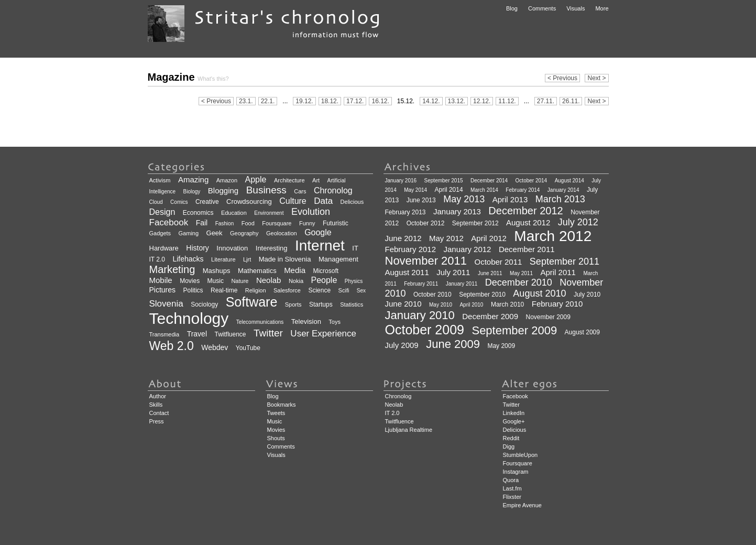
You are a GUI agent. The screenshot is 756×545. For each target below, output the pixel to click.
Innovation (232, 248)
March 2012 (553, 236)
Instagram (516, 472)
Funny (307, 223)
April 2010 (471, 305)
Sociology (204, 304)
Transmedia (165, 334)
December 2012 (525, 211)
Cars (300, 191)
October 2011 (498, 262)
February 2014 (523, 190)
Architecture (289, 180)
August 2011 (407, 272)
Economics (198, 213)
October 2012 (426, 223)
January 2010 (420, 315)
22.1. (268, 101)
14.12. (431, 101)
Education (234, 213)
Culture (293, 201)
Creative (207, 202)
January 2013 (457, 211)
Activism (160, 180)
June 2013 (421, 200)
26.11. (571, 101)
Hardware (164, 248)
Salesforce (287, 290)
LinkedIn (514, 413)
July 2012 (578, 222)
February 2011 (421, 284)
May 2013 (464, 199)
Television (306, 321)
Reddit (511, 438)
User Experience (323, 334)
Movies (190, 281)
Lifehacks (188, 259)
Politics (193, 290)
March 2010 (507, 304)
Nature (240, 281)
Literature (223, 259)
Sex (361, 291)
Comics (179, 202)
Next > (596, 78)
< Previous (562, 78)
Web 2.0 (172, 346)
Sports (293, 304)
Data (323, 201)
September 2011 (565, 261)
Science (319, 290)
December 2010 (519, 282)
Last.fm (512, 488)
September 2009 (514, 330)
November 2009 (548, 317)
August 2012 (528, 222)
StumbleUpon (521, 455)
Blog (512, 8)
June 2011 (490, 273)
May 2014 (415, 190)
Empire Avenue (522, 505)
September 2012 (475, 223)
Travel (197, 334)
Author (158, 396)
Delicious (352, 202)
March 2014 (484, 190)
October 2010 (432, 295)
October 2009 (425, 330)
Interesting (272, 248)
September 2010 (482, 295)
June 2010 (403, 304)
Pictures (163, 290)
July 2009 (402, 345)
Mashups (217, 271)
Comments (542, 8)
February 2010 (557, 304)
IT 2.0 (157, 259)
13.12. (457, 101)
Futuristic (336, 223)
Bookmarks (282, 405)
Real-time (224, 290)
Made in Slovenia (285, 259)
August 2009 (582, 332)
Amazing (193, 179)
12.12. (482, 101)
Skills (156, 405)
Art (316, 180)
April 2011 (558, 272)
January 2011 (462, 284)
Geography (244, 233)
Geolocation (282, 233)
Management (338, 259)
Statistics (352, 304)
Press (157, 421)
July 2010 (587, 295)
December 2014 (489, 181)
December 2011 (527, 249)
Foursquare (277, 223)
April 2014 (449, 190)
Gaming (189, 233)
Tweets (276, 413)
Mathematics (257, 271)
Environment (269, 213)
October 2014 (532, 181)
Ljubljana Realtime (409, 430)
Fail (202, 223)
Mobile (161, 280)
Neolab (269, 280)
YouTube (248, 348)
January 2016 (401, 181)
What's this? (213, 79)
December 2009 (490, 316)
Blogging (223, 190)
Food (248, 223)
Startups (321, 304)
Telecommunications (260, 322)
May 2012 (446, 238)
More (602, 8)
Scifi (344, 290)
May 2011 (521, 273)
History (198, 248)
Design (162, 212)
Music (216, 281)
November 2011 (426, 261)
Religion (256, 290)
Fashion (225, 224)
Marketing (172, 269)
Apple (256, 179)
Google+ (514, 421)
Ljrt (247, 259)
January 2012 (468, 249)
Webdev (215, 347)
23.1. (246, 101)
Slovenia (166, 304)
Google (318, 232)
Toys (335, 322)
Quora (511, 480)
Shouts (276, 438)
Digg (509, 446)
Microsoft (326, 271)
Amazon (227, 180)
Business (266, 190)
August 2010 (539, 293)
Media (295, 270)
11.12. (507, 101)
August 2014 (569, 181)
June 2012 (403, 238)
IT (355, 248)
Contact (159, 413)
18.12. (330, 101)
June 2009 (453, 344)
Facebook (169, 222)
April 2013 (510, 199)
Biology (192, 192)
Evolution (311, 212)
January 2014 (563, 190)
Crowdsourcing (249, 201)
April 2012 (489, 238)
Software (252, 302)
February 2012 (411, 249)
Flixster (512, 497)
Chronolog (333, 190)
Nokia (296, 281)
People (324, 280)
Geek (215, 233)
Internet (320, 246)
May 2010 (441, 305)
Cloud (156, 202)
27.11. (546, 101)
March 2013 (560, 199)
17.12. (355, 101)
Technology (189, 318)
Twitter (268, 333)
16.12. (380, 101)
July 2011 (453, 272)
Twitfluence (230, 334)
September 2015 (444, 181)
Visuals (576, 8)
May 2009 (501, 346)
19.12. (304, 101)
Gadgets (160, 233)
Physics (354, 281)
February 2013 (406, 212)
